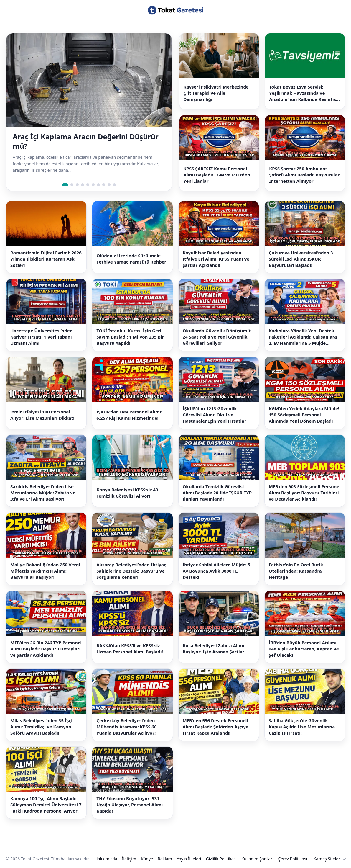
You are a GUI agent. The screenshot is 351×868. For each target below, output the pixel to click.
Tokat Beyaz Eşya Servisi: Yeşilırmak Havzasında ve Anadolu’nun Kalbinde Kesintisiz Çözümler (304, 93)
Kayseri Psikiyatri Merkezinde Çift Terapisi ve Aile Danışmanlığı (216, 93)
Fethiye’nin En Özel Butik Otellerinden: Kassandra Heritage (296, 571)
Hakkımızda (106, 859)
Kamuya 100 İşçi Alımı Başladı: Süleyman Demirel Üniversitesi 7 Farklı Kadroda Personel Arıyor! (46, 805)
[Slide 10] (114, 185)
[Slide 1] (65, 185)
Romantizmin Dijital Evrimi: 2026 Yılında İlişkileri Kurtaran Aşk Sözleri (46, 259)
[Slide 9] (109, 185)
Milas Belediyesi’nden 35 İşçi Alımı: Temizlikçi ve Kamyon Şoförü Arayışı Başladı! (41, 727)
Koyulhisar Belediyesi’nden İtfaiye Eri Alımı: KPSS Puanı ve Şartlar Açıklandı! (216, 259)
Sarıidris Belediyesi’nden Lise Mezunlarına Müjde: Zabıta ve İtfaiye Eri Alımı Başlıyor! (43, 493)
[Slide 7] (98, 185)
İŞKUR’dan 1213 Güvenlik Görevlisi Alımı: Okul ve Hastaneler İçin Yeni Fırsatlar (215, 415)
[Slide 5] (88, 185)
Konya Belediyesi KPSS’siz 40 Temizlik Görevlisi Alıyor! (127, 493)
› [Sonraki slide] (161, 80)
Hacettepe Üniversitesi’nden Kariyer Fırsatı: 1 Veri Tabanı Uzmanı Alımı (42, 337)
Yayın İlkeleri (189, 859)
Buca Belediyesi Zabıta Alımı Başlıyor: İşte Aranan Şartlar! (214, 649)
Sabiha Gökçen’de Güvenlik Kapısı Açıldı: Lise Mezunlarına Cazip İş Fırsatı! (302, 727)
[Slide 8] (104, 185)
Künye (147, 859)
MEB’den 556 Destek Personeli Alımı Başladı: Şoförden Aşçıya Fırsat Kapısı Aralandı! (216, 727)
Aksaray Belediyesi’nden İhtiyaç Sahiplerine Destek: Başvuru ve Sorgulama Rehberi (131, 571)
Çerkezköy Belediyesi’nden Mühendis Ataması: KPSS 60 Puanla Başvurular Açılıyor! (126, 727)
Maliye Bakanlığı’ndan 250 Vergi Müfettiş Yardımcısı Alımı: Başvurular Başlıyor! (45, 571)
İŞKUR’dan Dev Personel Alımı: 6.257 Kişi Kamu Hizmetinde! (129, 415)
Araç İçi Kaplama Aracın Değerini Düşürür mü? (86, 141)
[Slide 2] (72, 185)
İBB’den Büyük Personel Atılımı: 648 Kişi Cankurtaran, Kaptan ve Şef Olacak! (304, 649)
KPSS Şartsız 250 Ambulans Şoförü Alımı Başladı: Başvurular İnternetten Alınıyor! (304, 175)
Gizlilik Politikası (221, 859)
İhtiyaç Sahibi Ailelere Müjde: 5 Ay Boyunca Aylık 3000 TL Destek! (217, 571)
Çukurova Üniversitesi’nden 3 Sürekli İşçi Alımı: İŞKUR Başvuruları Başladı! (301, 259)
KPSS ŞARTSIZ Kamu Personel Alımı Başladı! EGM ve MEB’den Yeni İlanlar (217, 175)
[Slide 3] (77, 185)
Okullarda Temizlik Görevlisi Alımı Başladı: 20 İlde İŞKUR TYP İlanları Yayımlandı (217, 493)
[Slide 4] (83, 185)
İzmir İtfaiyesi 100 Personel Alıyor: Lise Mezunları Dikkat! (42, 415)
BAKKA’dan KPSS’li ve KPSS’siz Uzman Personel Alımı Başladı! (130, 649)
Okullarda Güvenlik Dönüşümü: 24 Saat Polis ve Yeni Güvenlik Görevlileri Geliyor (217, 337)
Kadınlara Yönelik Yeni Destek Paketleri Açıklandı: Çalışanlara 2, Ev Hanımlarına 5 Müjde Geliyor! (303, 337)
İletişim (129, 859)
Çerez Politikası (293, 859)
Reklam (165, 859)
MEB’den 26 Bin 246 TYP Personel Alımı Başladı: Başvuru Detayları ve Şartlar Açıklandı (46, 649)
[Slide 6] (93, 185)
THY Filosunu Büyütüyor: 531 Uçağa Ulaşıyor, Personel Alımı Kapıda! (130, 805)
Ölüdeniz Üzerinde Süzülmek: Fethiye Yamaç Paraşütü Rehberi (132, 259)
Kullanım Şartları (257, 859)
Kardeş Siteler (327, 859)
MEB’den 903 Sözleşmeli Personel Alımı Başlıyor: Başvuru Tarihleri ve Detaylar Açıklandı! (305, 493)
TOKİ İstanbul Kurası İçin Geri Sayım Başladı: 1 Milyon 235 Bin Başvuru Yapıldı (131, 337)
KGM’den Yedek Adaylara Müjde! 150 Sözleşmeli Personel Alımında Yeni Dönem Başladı (304, 415)
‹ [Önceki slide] (17, 80)
